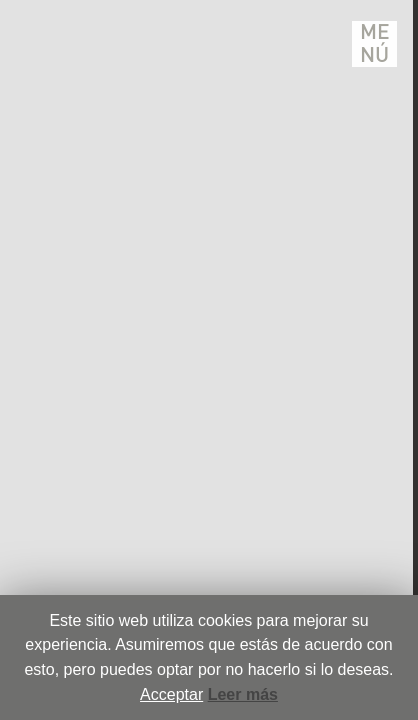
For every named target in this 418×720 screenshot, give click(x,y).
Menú (375, 44)
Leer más (243, 694)
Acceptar (171, 694)
